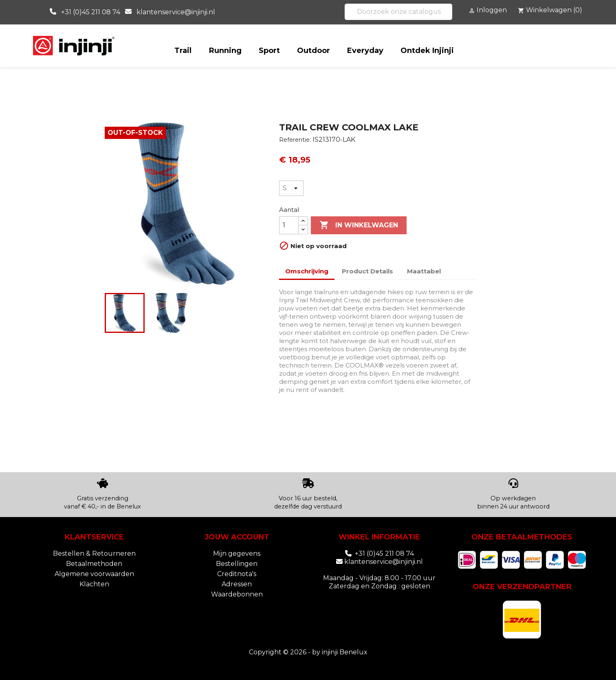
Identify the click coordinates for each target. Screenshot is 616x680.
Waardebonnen (237, 594)
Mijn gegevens (237, 553)
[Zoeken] (398, 12)
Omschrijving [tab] (307, 271)
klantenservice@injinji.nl (176, 12)
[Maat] (291, 188)
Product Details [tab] (367, 271)
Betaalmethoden (94, 564)
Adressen (237, 584)
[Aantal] (289, 225)
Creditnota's (237, 574)
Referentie (294, 140)
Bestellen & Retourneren (94, 553)
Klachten (94, 584)
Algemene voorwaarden (94, 574)
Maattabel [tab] (424, 271)
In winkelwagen (359, 225)
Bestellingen (237, 564)
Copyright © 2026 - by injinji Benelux (308, 652)
